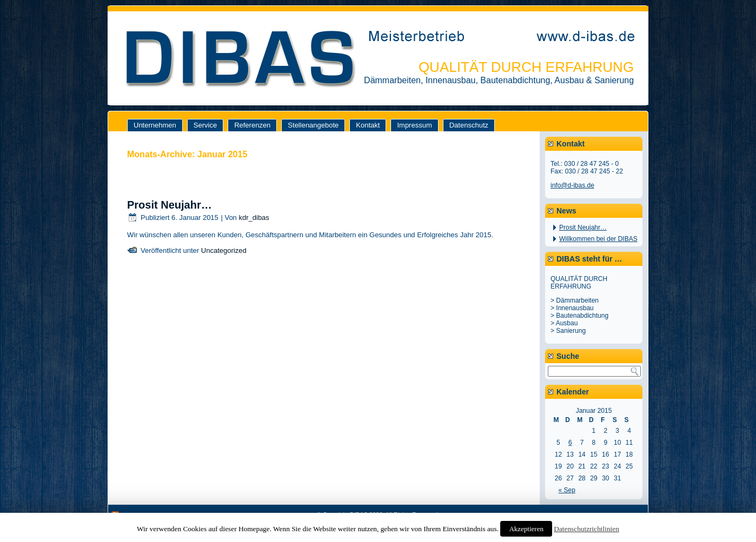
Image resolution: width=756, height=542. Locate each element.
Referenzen (252, 125)
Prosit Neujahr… (170, 205)
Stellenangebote (313, 125)
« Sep (567, 490)
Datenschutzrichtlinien (586, 529)
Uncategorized (224, 250)
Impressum (414, 125)
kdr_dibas (254, 218)
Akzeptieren (526, 529)
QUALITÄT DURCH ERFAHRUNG (526, 67)
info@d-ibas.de (572, 185)
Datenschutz (469, 125)
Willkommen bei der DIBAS (598, 239)
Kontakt (368, 125)
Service (205, 125)
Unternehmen (155, 125)
